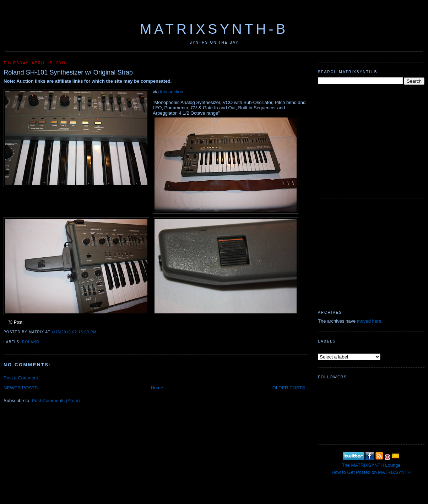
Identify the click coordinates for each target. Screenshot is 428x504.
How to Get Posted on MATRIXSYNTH (371, 472)
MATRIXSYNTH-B (214, 29)
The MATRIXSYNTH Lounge (371, 465)
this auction (172, 92)
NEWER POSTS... (23, 388)
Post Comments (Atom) (56, 401)
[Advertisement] (371, 145)
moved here (369, 321)
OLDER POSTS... (291, 388)
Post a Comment (21, 378)
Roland (31, 342)
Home (157, 388)
